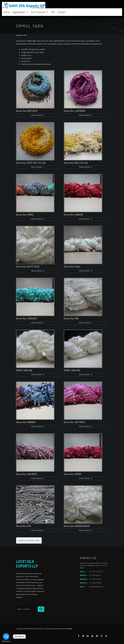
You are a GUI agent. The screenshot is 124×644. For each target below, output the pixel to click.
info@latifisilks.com (96, 587)
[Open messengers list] (6, 636)
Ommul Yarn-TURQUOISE (27, 318)
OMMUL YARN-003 (72, 370)
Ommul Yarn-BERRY (73, 474)
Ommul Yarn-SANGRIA (73, 215)
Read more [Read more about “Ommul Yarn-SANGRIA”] (85, 219)
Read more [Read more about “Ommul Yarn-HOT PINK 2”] (85, 427)
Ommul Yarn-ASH (24, 526)
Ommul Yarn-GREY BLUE (27, 111)
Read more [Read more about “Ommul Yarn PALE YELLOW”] (85, 167)
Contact (61, 12)
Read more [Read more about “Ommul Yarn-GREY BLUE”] (37, 115)
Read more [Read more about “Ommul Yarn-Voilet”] (85, 271)
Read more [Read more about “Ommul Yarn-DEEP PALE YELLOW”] (37, 167)
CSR (53, 12)
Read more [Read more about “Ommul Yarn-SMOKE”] (37, 219)
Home (6, 12)
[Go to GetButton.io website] (6, 641)
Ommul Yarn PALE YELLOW (76, 163)
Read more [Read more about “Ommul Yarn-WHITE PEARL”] (37, 271)
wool (56, 41)
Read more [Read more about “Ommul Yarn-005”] (85, 323)
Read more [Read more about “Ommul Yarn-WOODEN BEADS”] (85, 530)
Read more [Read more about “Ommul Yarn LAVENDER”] (37, 478)
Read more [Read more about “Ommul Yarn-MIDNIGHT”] (37, 427)
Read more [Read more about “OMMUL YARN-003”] (85, 375)
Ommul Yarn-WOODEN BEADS (77, 526)
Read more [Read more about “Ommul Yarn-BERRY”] (85, 478)
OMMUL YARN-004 (24, 370)
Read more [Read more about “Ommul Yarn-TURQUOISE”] (37, 323)
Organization (20, 12)
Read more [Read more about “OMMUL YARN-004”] (37, 375)
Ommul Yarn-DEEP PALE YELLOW (31, 163)
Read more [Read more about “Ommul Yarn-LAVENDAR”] (85, 115)
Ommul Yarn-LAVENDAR (75, 111)
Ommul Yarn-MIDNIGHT (26, 422)
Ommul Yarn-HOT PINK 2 (75, 422)
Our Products (39, 12)
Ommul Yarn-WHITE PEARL (28, 267)
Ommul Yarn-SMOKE (25, 215)
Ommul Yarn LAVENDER (26, 474)
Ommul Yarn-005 (71, 318)
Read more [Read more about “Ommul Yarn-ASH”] (37, 530)
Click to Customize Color (29, 540)
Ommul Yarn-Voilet (72, 267)
